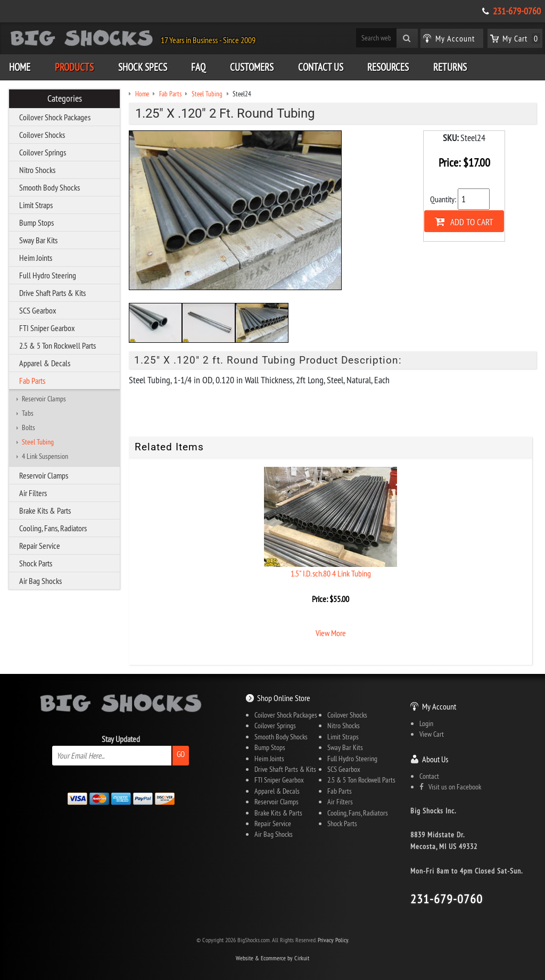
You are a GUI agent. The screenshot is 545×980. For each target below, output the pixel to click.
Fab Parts (32, 381)
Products (74, 67)
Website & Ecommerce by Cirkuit (272, 958)
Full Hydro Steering (48, 275)
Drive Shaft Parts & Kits (52, 293)
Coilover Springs (43, 152)
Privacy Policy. (333, 940)
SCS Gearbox (38, 310)
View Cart (432, 734)
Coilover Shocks (42, 135)
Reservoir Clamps (44, 399)
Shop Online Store (284, 698)
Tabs (28, 413)
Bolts (28, 427)
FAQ (198, 67)
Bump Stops (36, 223)
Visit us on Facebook (450, 787)
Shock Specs (143, 67)
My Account (439, 706)
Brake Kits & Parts (45, 510)
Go (181, 754)
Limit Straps (36, 205)
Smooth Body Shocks (49, 187)
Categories (65, 98)
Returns (450, 67)
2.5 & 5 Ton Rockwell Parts (57, 345)
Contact (429, 776)
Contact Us (321, 67)
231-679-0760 (517, 11)
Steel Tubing (38, 442)
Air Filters (33, 493)
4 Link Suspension (45, 456)
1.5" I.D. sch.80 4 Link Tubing (331, 573)
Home (20, 67)
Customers (252, 67)
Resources (388, 67)
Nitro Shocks (37, 170)
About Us (435, 759)
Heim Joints (36, 258)
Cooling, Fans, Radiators (53, 528)
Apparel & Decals (45, 363)
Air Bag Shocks (40, 581)
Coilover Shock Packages (55, 117)
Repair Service (40, 546)
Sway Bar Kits (38, 240)
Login (426, 723)
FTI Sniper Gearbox (47, 328)
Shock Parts (36, 563)
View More (331, 633)
